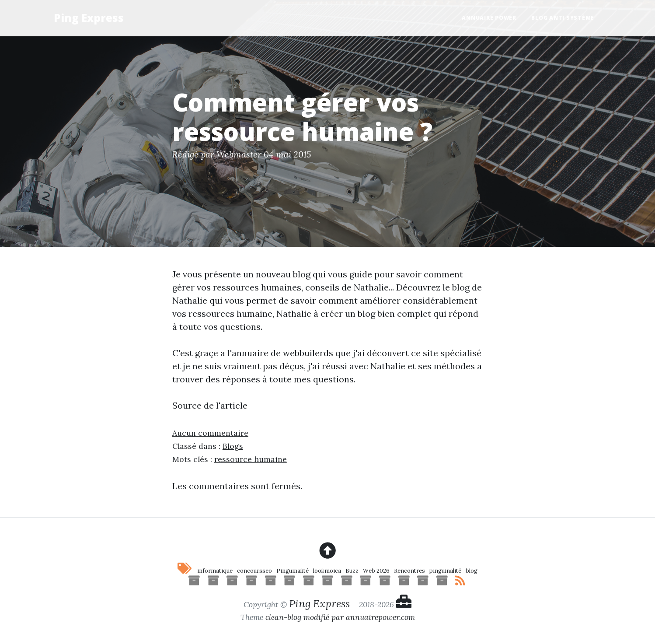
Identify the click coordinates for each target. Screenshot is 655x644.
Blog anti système (563, 18)
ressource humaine (251, 459)
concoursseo (254, 571)
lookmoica (327, 571)
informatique (215, 571)
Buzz (352, 571)
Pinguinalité (293, 571)
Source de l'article (210, 405)
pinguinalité (445, 571)
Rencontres (409, 571)
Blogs (233, 446)
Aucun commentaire (210, 433)
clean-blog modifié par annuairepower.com (340, 617)
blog (472, 571)
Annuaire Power (489, 18)
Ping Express (89, 18)
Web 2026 (376, 571)
